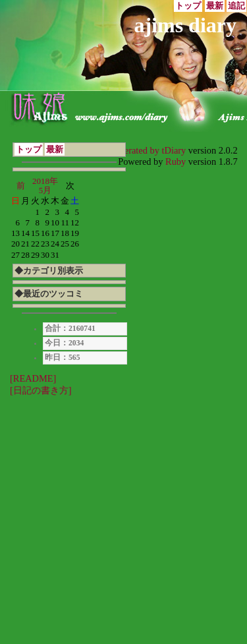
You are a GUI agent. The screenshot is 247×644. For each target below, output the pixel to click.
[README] (33, 378)
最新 (215, 6)
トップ (188, 6)
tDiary (174, 150)
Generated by (135, 150)
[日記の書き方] (41, 390)
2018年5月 (45, 186)
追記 (236, 6)
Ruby (176, 161)
